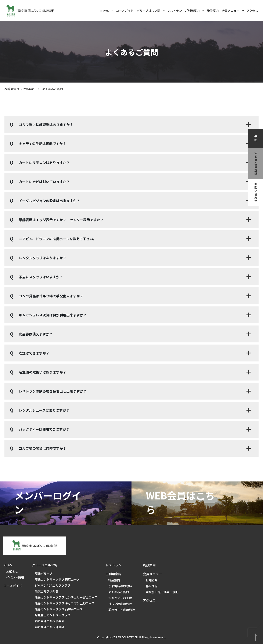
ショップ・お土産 (120, 598)
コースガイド (125, 11)
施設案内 (213, 11)
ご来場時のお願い (120, 586)
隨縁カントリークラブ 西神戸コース (59, 609)
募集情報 (152, 586)
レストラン (174, 11)
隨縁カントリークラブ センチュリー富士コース (66, 597)
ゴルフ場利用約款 (120, 604)
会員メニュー (233, 10)
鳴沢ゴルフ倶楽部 (47, 591)
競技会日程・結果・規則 (162, 592)
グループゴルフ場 (151, 10)
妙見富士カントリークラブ (53, 615)
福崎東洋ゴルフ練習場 (50, 627)
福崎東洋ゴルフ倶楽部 (19, 89)
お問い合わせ (256, 193)
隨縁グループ (44, 574)
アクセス (252, 11)
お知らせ (12, 571)
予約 (256, 138)
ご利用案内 (195, 10)
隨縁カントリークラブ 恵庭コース (57, 579)
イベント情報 (15, 577)
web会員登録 (256, 164)
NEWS (107, 10)
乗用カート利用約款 (122, 610)
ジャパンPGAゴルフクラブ (53, 585)
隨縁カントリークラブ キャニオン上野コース (65, 603)
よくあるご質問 (119, 592)
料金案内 (114, 580)
